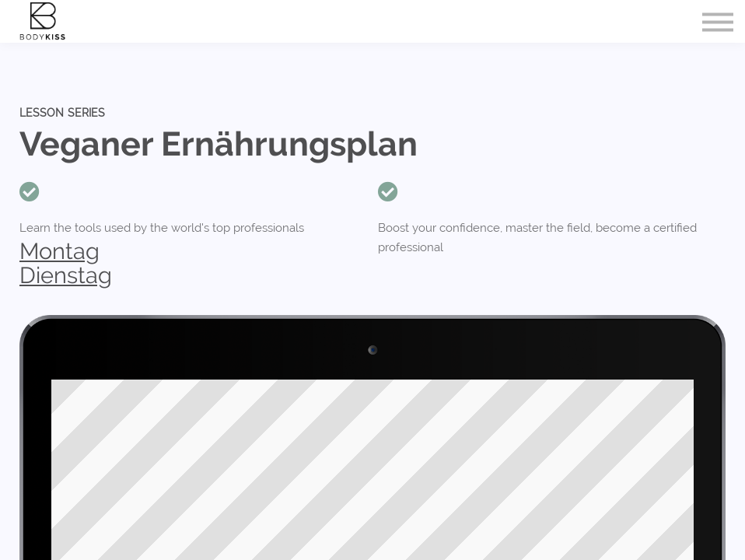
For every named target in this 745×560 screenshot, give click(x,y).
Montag (59, 251)
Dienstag (66, 275)
